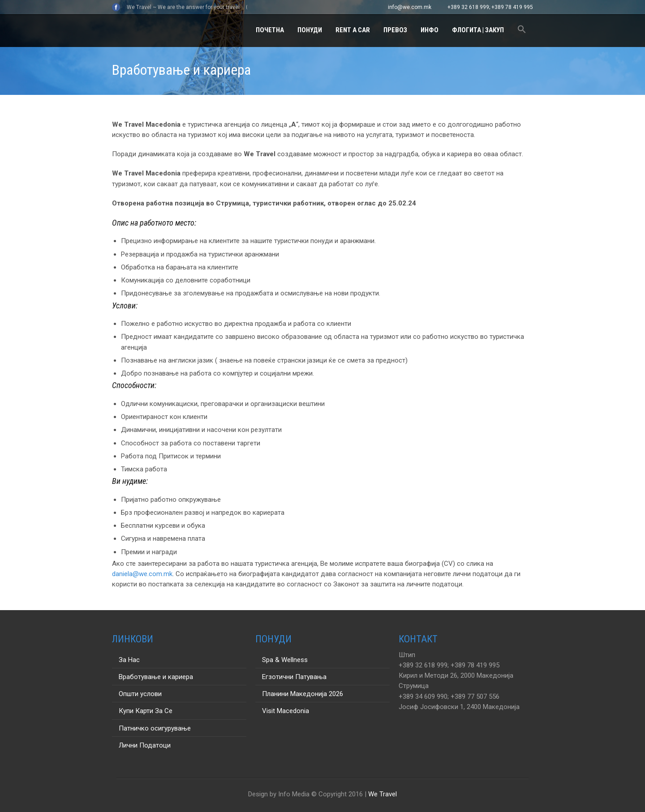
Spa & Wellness (285, 660)
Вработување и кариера (156, 677)
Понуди (310, 30)
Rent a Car (353, 30)
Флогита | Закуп (478, 30)
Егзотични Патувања (294, 677)
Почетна (270, 30)
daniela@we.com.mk (142, 574)
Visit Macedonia (286, 711)
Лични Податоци (145, 745)
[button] (522, 31)
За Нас (129, 660)
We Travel (383, 794)
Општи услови (140, 694)
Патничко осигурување (155, 728)
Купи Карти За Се (146, 711)
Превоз (395, 30)
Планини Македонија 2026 (303, 694)
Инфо (430, 30)
